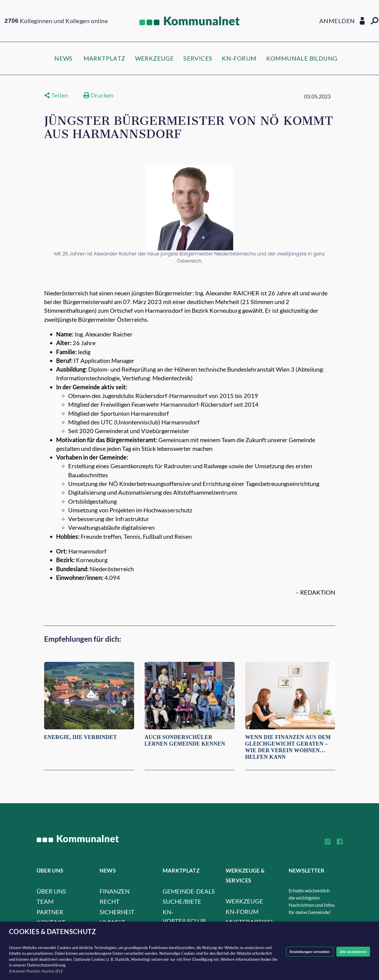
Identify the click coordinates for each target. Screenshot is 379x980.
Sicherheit (117, 912)
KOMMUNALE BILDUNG (302, 58)
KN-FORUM (239, 58)
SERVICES (198, 58)
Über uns (51, 891)
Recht (110, 901)
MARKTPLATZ (104, 58)
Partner (50, 912)
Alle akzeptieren (351, 952)
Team (45, 901)
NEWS (63, 58)
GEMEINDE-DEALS (189, 891)
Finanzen (115, 891)
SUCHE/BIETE (182, 901)
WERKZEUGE (155, 58)
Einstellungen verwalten (303, 952)
